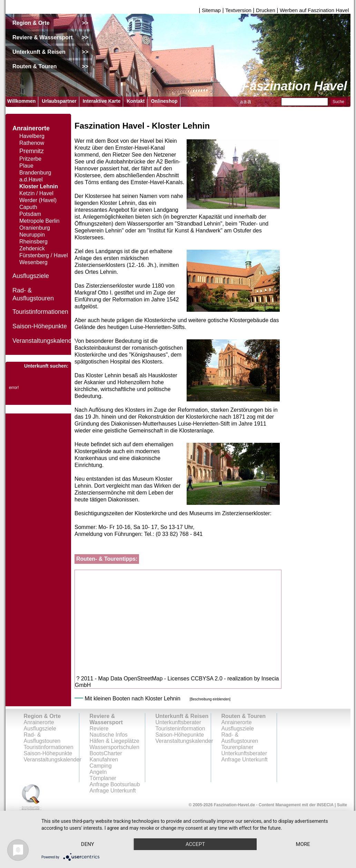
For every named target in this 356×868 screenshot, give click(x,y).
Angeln (98, 772)
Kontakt (136, 101)
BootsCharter (106, 753)
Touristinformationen (40, 312)
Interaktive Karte (102, 101)
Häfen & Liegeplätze (115, 741)
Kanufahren (104, 760)
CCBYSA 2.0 (207, 679)
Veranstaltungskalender (45, 341)
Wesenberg (33, 262)
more (303, 844)
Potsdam (30, 214)
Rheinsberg (33, 242)
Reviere (99, 729)
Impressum (336, 17)
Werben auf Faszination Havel (314, 10)
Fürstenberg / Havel (44, 255)
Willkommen (21, 101)
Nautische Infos (109, 735)
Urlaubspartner (59, 101)
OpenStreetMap (143, 679)
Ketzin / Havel (36, 193)
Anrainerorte (31, 128)
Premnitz (32, 151)
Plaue (26, 166)
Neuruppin (32, 235)
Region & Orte (42, 716)
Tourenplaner (238, 747)
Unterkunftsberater (179, 722)
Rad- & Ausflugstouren (42, 738)
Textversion (238, 10)
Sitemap (211, 10)
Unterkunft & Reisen (182, 716)
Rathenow (32, 143)
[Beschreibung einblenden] (210, 699)
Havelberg (32, 136)
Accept (195, 844)
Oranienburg (35, 228)
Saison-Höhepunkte (40, 326)
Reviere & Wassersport (106, 719)
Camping (101, 766)
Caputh (28, 207)
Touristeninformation (180, 729)
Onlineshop (164, 101)
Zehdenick (32, 248)
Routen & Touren (244, 716)
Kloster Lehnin (39, 186)
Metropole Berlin (39, 221)
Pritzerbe (30, 159)
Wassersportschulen (115, 747)
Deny (88, 844)
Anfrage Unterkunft (245, 760)
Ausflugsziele (31, 276)
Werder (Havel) (38, 200)
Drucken (266, 10)
